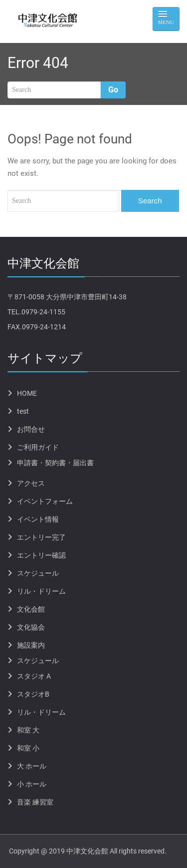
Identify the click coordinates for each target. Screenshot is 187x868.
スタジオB (33, 694)
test (23, 411)
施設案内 (31, 645)
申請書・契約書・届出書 (55, 463)
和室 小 (28, 748)
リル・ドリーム (41, 591)
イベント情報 (38, 519)
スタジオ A (34, 676)
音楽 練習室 (35, 802)
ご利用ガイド (38, 447)
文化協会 (31, 627)
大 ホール (32, 766)
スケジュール (38, 573)
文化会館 (31, 609)
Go (113, 90)
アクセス (31, 483)
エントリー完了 (41, 537)
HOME (27, 393)
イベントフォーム (45, 501)
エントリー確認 (41, 555)
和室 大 (28, 730)
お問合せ (31, 429)
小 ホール (32, 784)
